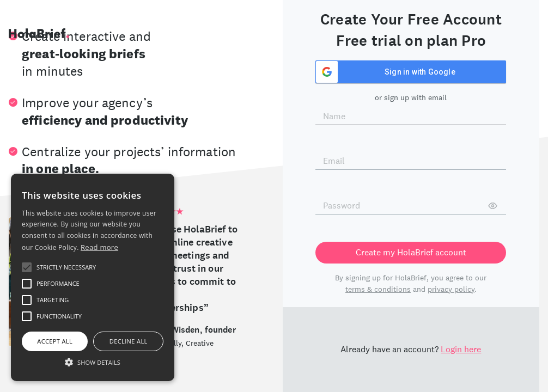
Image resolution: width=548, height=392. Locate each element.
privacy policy (451, 289)
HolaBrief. (39, 33)
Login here (461, 349)
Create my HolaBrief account (411, 252)
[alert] (93, 277)
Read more (99, 247)
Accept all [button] (55, 341)
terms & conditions (378, 289)
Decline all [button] (129, 341)
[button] (93, 362)
